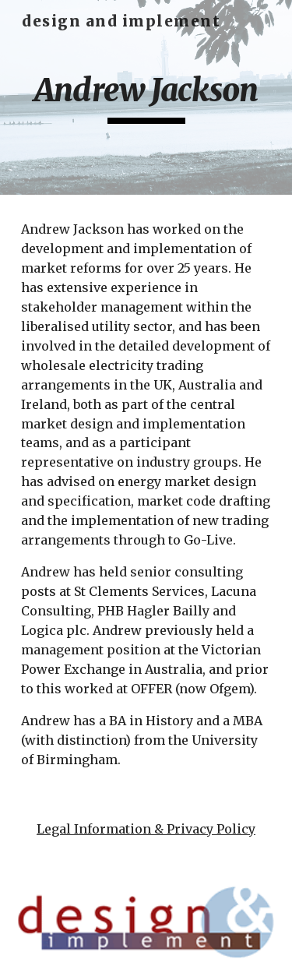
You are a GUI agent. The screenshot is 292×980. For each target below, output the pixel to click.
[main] (146, 97)
